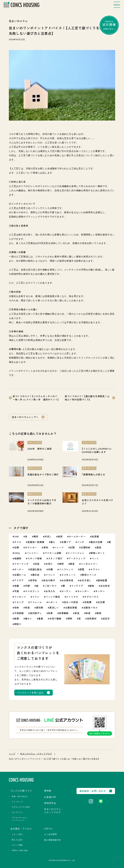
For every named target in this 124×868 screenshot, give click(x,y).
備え (53, 542)
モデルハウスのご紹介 (21, 807)
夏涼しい (54, 608)
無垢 (36, 536)
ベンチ (81, 542)
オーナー (19, 569)
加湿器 (95, 536)
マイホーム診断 (53, 553)
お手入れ (50, 591)
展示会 (36, 575)
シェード (59, 547)
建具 (99, 547)
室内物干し (36, 613)
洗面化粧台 (36, 569)
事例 (61, 564)
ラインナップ (17, 802)
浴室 (37, 564)
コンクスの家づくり (21, 791)
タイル (18, 542)
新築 (17, 618)
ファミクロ (72, 597)
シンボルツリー (89, 564)
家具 (77, 613)
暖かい (29, 618)
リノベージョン (76, 553)
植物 (92, 586)
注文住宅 (105, 586)
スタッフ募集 (17, 845)
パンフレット (66, 569)
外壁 (27, 586)
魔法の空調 (96, 542)
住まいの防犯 (71, 602)
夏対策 (40, 608)
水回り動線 (55, 618)
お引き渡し (86, 580)
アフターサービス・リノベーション (20, 819)
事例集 (48, 791)
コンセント (20, 597)
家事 (50, 613)
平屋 (17, 591)
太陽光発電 (71, 608)
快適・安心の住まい (20, 796)
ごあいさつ (50, 586)
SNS (17, 536)
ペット (95, 558)
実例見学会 (109, 25)
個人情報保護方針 (52, 840)
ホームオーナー (77, 536)
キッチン (100, 591)
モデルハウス (91, 597)
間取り (18, 624)
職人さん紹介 (17, 840)
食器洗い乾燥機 (36, 542)
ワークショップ (77, 558)
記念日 (106, 618)
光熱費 (88, 602)
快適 (88, 613)
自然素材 (92, 618)
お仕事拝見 (67, 580)
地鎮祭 (18, 558)
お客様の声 (50, 797)
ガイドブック (17, 812)
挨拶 (60, 536)
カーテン (66, 591)
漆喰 (46, 547)
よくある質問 (50, 834)
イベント (50, 575)
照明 (70, 618)
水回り (49, 564)
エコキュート (69, 575)
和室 (27, 608)
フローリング (21, 564)
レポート (53, 602)
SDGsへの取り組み (20, 850)
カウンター (31, 547)
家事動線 (64, 613)
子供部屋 (19, 613)
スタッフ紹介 (55, 558)
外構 (50, 569)
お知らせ (48, 829)
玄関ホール (20, 575)
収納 (17, 608)
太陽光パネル (90, 608)
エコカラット (32, 591)
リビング (19, 602)
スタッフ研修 (35, 558)
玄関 (72, 547)
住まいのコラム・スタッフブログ (36, 754)
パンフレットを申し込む (30, 693)
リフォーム (36, 602)
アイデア (19, 580)
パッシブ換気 (53, 597)
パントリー (32, 553)
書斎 (41, 618)
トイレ (36, 597)
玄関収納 (86, 547)
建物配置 (102, 580)
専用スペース (89, 575)
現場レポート (98, 553)
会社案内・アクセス (21, 829)
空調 (17, 547)
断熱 (99, 613)
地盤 (17, 586)
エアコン (95, 569)
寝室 (72, 564)
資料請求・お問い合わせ (93, 791)
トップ (12, 754)
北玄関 (101, 602)
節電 (82, 569)
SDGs (17, 553)
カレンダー (83, 591)
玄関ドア (66, 542)
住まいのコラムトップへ (25, 417)
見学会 (33, 580)
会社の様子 (49, 580)
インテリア (77, 586)
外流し (48, 536)
